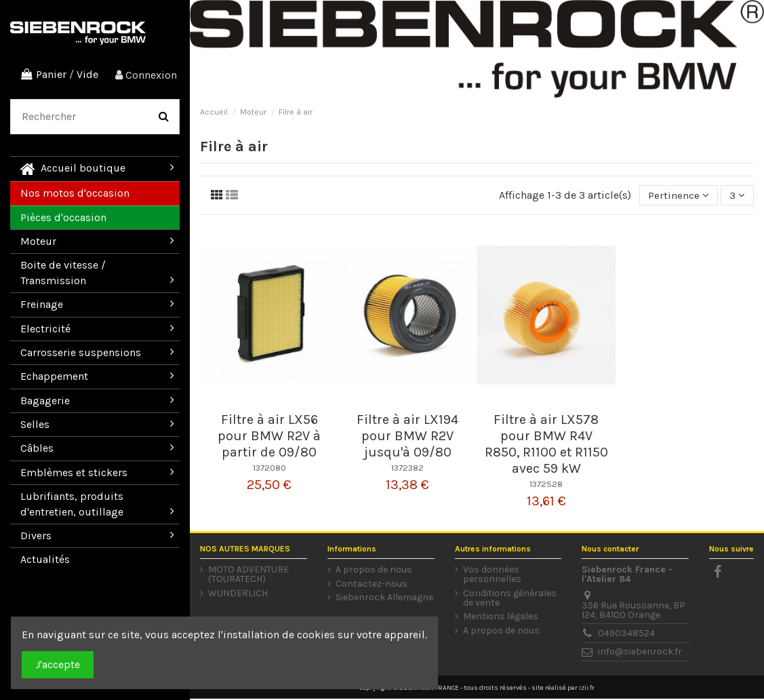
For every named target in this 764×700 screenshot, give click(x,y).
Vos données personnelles (492, 576)
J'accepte (58, 664)
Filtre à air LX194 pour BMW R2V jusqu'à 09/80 (407, 437)
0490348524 (626, 635)
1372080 (269, 469)
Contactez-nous (371, 585)
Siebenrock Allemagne (384, 599)
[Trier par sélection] (677, 196)
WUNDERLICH (238, 595)
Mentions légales (501, 618)
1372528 (546, 485)
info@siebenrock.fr (640, 653)
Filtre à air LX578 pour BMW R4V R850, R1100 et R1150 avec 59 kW (546, 445)
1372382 (407, 469)
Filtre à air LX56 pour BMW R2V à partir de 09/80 (269, 437)
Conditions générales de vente (510, 600)
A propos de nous (374, 571)
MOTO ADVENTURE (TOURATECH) (248, 576)
